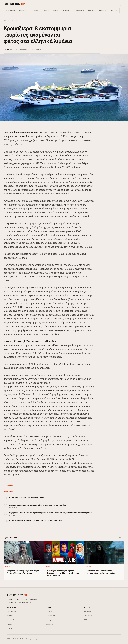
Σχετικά (49, 611)
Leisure (114, 11)
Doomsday (80, 11)
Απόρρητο (49, 624)
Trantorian (10, 49)
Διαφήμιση (50, 620)
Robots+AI (34, 11)
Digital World (9, 11)
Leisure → (121, 538)
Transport (67, 11)
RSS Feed (88, 620)
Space (56, 11)
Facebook (88, 611)
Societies (103, 11)
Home (5, 21)
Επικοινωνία (50, 616)
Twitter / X (88, 616)
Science (23, 11)
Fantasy (92, 11)
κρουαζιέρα (9, 485)
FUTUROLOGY (14, 4)
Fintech (46, 11)
